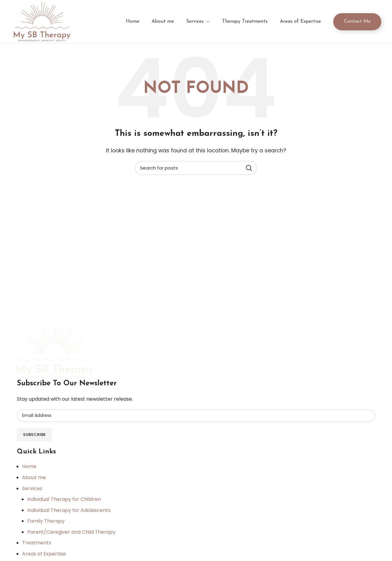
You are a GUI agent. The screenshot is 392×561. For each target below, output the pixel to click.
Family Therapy (46, 524)
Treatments (37, 546)
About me (34, 480)
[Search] (196, 170)
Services (32, 491)
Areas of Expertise (44, 557)
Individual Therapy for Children (64, 502)
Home (29, 469)
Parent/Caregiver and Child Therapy (71, 534)
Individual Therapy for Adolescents (69, 513)
